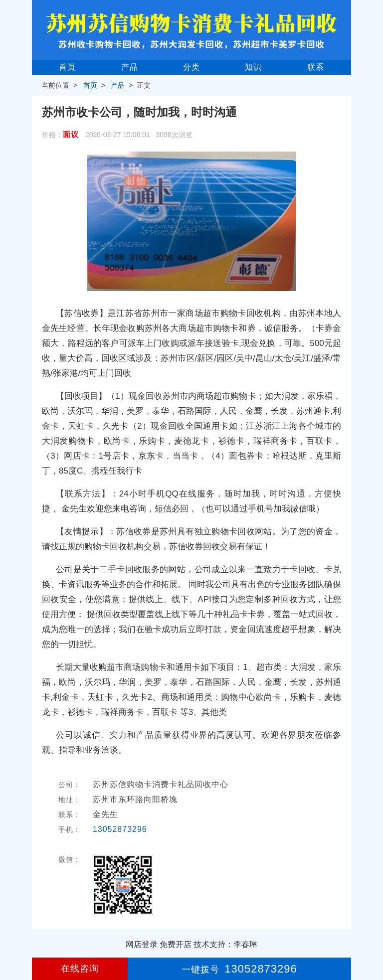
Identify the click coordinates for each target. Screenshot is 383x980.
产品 (130, 67)
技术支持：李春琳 (225, 944)
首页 (67, 67)
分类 (191, 67)
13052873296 (120, 829)
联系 (316, 67)
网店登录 (142, 944)
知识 (253, 67)
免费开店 (176, 944)
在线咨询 (80, 969)
